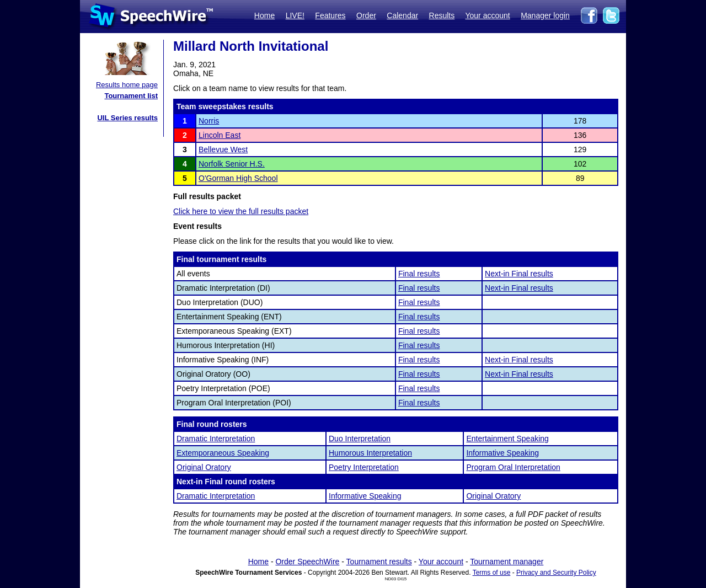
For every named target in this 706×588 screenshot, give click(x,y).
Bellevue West (223, 149)
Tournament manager (507, 562)
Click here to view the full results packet (241, 211)
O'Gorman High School (238, 178)
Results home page (127, 85)
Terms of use (492, 573)
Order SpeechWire (307, 562)
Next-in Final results (519, 274)
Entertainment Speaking (507, 439)
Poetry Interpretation (364, 467)
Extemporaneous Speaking (223, 453)
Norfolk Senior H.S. (232, 164)
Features (330, 15)
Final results (419, 274)
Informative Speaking (502, 453)
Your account (487, 15)
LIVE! (295, 15)
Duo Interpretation (360, 439)
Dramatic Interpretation (216, 439)
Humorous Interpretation (370, 453)
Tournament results (379, 562)
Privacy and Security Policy (556, 573)
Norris (209, 121)
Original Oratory (204, 467)
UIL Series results (127, 118)
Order (366, 15)
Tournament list (131, 96)
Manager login (545, 15)
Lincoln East (220, 135)
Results (442, 15)
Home (264, 15)
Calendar (402, 15)
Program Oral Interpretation (513, 467)
